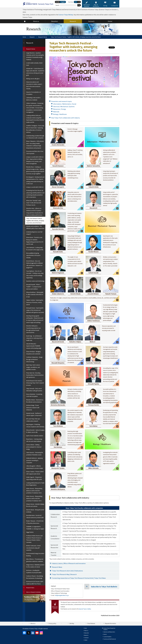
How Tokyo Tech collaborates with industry (65, 118)
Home (24, 37)
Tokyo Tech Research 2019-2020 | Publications (67, 571)
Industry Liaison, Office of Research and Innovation (69, 563)
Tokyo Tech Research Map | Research (64, 574)
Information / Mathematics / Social (65, 104)
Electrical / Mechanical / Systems (64, 106)
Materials (56, 112)
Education (87, 633)
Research (32, 37)
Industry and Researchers (109, 632)
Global (86, 640)
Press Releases (91, 623)
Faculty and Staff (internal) (110, 639)
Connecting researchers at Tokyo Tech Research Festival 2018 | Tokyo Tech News (79, 578)
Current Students (107, 637)
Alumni (105, 634)
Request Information (110, 623)
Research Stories (43, 37)
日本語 (57, 2)
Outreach (86, 638)
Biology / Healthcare (60, 114)
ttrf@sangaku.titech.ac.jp (62, 595)
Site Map (72, 623)
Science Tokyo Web (65, 15)
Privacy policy (52, 623)
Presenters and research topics (61, 101)
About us (33, 623)
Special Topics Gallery (85, 609)
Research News (57, 567)
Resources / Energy (60, 109)
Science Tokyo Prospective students (109, 629)
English (63, 2)
